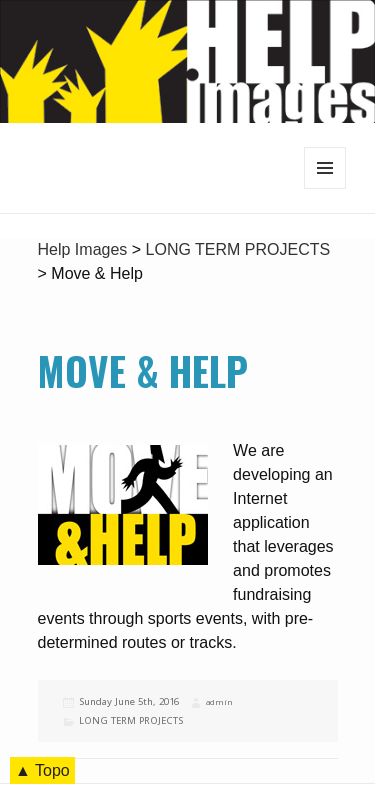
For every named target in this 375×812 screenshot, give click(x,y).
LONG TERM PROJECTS (131, 720)
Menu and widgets (325, 188)
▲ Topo (42, 770)
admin (219, 702)
